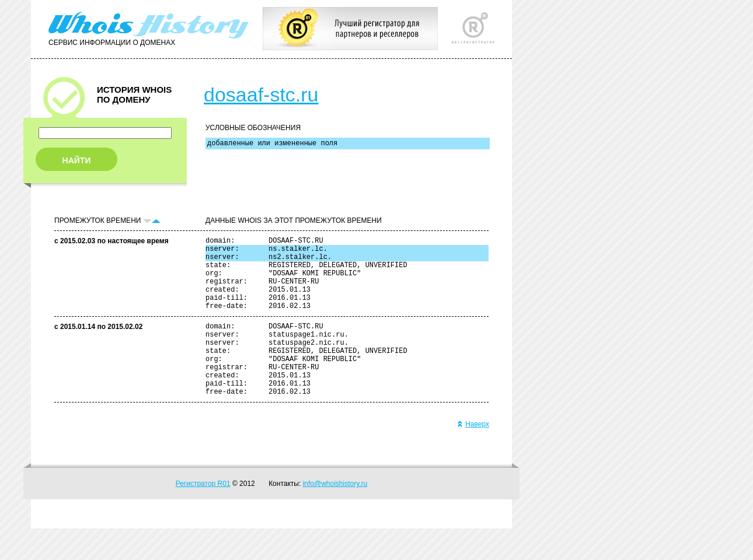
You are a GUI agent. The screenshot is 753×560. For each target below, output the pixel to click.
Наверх (473, 456)
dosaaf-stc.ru (261, 94)
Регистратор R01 (203, 515)
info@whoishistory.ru (335, 515)
